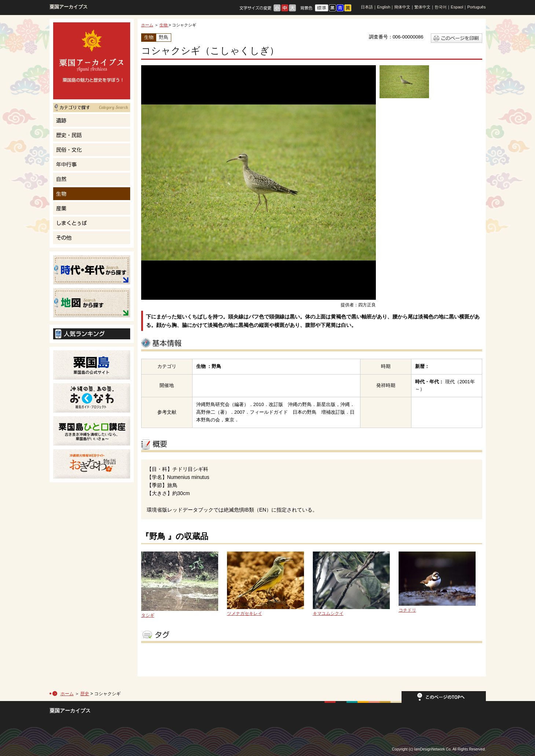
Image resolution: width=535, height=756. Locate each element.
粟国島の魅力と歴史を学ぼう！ (92, 61)
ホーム (147, 25)
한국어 (441, 7)
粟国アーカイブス (69, 7)
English (384, 7)
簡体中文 (402, 7)
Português (476, 7)
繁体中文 (422, 7)
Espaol (457, 7)
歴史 (85, 694)
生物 (164, 25)
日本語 (367, 7)
